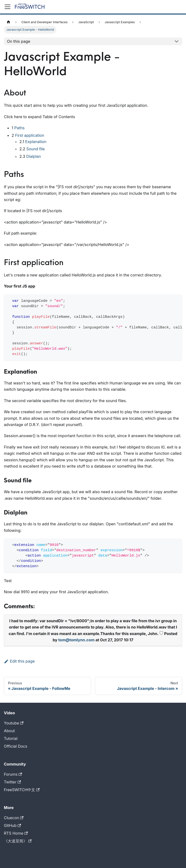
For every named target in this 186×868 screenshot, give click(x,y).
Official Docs (15, 746)
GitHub (12, 825)
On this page (19, 41)
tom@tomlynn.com (77, 640)
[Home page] (8, 22)
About (9, 731)
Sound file (36, 149)
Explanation (36, 142)
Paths (19, 128)
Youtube (14, 723)
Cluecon (14, 818)
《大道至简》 (18, 841)
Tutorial (11, 738)
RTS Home (16, 833)
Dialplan (33, 156)
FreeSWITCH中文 (22, 790)
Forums (13, 774)
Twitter (12, 782)
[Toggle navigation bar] (8, 7)
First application (30, 135)
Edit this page (19, 661)
